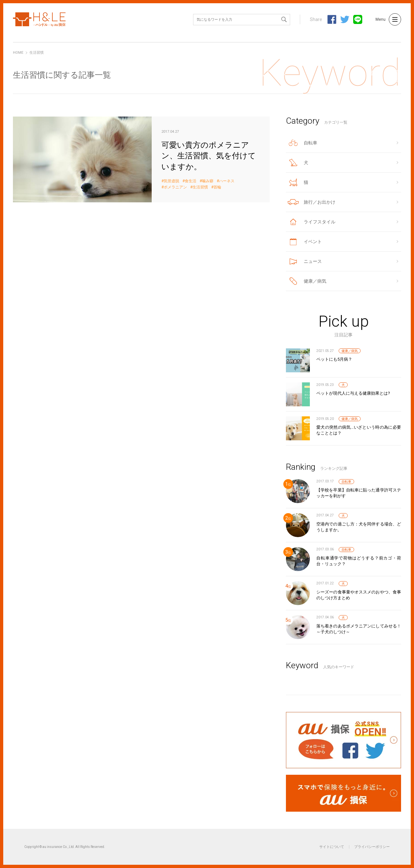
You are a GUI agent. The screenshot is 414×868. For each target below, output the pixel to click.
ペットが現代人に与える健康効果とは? (353, 393)
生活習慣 (200, 187)
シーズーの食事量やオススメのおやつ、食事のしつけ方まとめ (359, 595)
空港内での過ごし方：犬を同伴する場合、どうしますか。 (359, 527)
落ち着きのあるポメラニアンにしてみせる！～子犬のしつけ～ (359, 629)
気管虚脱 (171, 181)
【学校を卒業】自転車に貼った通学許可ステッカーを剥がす (359, 493)
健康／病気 (350, 351)
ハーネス (227, 181)
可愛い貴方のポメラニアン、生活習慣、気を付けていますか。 (141, 159)
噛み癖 (208, 181)
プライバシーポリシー (372, 847)
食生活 (191, 181)
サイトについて (332, 847)
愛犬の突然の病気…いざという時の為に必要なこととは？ (359, 430)
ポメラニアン (175, 187)
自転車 (346, 482)
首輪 (217, 187)
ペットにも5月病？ (334, 359)
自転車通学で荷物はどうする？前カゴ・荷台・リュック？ (359, 561)
